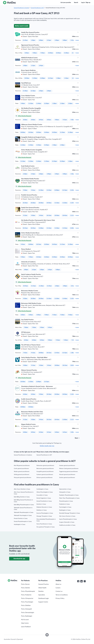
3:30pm (49, 91)
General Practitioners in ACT (37, 8)
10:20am (33, 203)
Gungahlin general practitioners (45, 472)
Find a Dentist (25, 588)
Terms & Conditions (62, 595)
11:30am (35, 78)
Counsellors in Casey (42, 495)
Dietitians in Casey (42, 510)
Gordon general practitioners (67, 478)
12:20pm (47, 104)
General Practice (44, 584)
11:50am (39, 145)
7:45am (25, 353)
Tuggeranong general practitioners (68, 472)
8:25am (65, 432)
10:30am (27, 78)
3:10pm (33, 174)
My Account (25, 620)
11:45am (25, 40)
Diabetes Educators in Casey (44, 507)
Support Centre (43, 602)
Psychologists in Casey (65, 507)
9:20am (62, 315)
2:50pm (41, 91)
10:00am (23, 132)
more (77, 40)
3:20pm (41, 174)
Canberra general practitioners (45, 475)
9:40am (23, 104)
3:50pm (57, 174)
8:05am (33, 432)
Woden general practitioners (22, 472)
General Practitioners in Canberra (23, 455)
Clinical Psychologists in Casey (45, 492)
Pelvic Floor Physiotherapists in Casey (69, 498)
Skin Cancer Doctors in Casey (67, 516)
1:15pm (33, 66)
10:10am (31, 132)
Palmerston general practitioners (45, 466)
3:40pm (49, 174)
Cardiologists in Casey (42, 489)
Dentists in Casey (41, 504)
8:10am (41, 432)
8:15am (49, 432)
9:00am (35, 53)
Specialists (42, 595)
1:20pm (54, 104)
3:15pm (73, 40)
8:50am (27, 53)
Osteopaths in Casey (65, 492)
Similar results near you (47, 446)
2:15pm (49, 40)
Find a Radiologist (27, 616)
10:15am (49, 215)
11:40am (25, 91)
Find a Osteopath (26, 609)
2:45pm (41, 66)
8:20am (23, 315)
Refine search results (22, 26)
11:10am (31, 104)
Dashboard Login (44, 598)
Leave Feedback (26, 627)
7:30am (34, 327)
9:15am (65, 120)
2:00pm (41, 40)
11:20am (23, 145)
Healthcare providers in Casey (67, 525)
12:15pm (51, 78)
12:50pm (47, 145)
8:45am (41, 120)
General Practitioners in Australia (21, 8)
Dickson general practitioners (44, 478)
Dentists (41, 591)
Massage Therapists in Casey (44, 516)
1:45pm (66, 78)
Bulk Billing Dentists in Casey (22, 497)
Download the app (19, 559)
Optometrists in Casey (65, 489)
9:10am (55, 315)
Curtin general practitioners (21, 469)
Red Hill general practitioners (22, 466)
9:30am (73, 120)
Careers (58, 588)
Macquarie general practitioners (23, 478)
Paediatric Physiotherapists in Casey (69, 495)
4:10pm (73, 174)
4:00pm (65, 174)
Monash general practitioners (67, 475)
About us (58, 584)
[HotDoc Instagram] (85, 581)
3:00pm (65, 40)
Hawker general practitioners (67, 466)
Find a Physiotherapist (28, 591)
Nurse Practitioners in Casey (44, 524)
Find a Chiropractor (27, 598)
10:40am (51, 53)
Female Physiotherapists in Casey (23, 521)
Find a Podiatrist (26, 595)
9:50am (43, 53)
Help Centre (25, 623)
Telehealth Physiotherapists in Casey (24, 512)
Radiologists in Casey (65, 510)
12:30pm (73, 190)
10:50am (58, 53)
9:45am (33, 190)
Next (76, 438)
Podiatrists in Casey (64, 504)
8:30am (25, 120)
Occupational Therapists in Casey (46, 527)
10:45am (65, 215)
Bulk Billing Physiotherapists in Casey (24, 505)
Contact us (59, 591)
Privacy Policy (60, 598)
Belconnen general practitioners (45, 469)
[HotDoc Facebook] (78, 581)
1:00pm (25, 66)
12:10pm (33, 91)
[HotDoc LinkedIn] (82, 581)
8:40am (33, 120)
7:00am (26, 327)
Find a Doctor (25, 584)
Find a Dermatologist (28, 613)
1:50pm (54, 145)
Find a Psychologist (27, 602)
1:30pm (33, 40)
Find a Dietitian (26, 605)
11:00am (66, 53)
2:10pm (62, 104)
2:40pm (62, 145)
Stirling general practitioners (22, 475)
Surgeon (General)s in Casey (67, 522)
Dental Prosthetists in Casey (44, 501)
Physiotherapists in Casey (66, 501)
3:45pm (50, 270)
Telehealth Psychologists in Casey (23, 515)
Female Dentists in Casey (21, 518)
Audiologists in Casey (20, 524)
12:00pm (43, 78)
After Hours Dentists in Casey (22, 489)
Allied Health (42, 588)
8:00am (25, 432)
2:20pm (70, 104)
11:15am (73, 215)
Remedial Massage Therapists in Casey (70, 513)
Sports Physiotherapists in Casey (68, 519)
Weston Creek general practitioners (69, 469)
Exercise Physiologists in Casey (45, 513)
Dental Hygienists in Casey (44, 498)
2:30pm (57, 40)
